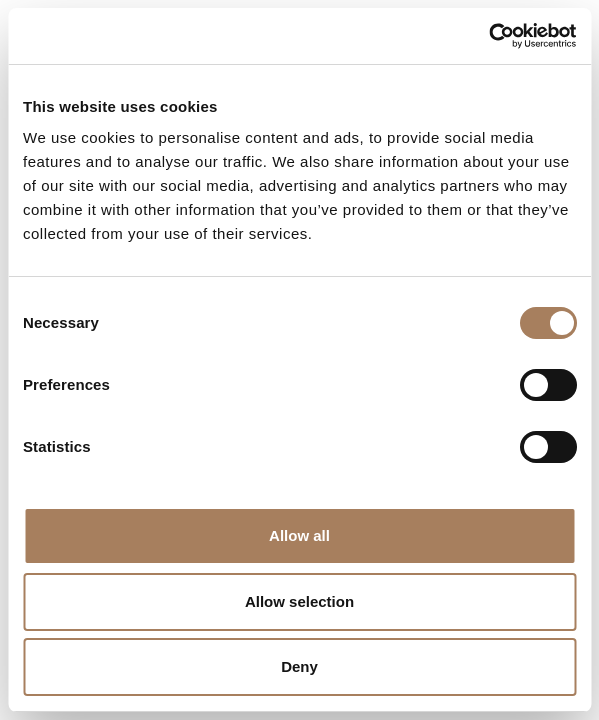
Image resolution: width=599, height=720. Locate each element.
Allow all (299, 535)
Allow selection (299, 601)
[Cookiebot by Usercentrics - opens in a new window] (488, 36)
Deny (299, 666)
